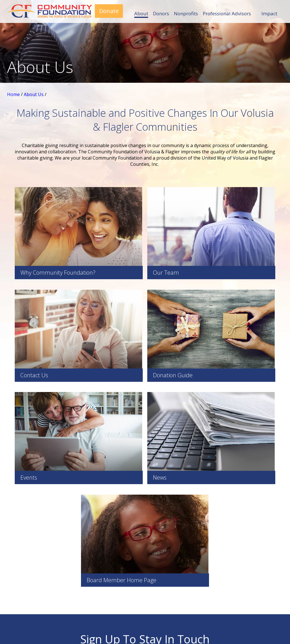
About (141, 14)
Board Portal (134, 576)
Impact (269, 13)
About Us (34, 94)
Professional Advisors (227, 14)
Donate (109, 11)
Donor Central (235, 597)
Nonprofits (186, 14)
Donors (161, 14)
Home (13, 94)
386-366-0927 (46, 585)
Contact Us (235, 579)
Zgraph (197, 627)
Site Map (150, 627)
